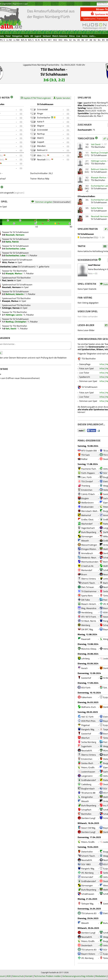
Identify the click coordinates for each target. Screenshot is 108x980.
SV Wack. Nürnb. (89, 621)
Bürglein (85, 498)
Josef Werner (94, 265)
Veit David (96, 144)
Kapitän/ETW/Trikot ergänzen (37, 98)
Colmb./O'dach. (88, 494)
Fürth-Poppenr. (88, 473)
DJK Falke (86, 600)
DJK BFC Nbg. (87, 629)
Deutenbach (87, 945)
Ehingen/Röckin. (89, 549)
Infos (102, 364)
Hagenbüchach (88, 528)
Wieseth (85, 541)
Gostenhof (86, 678)
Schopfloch (86, 810)
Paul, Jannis (8, 280)
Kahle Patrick (97, 208)
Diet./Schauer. (88, 587)
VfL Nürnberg (87, 873)
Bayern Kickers (88, 954)
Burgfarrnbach (88, 788)
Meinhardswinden (90, 562)
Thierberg (86, 486)
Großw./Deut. (87, 519)
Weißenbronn (87, 503)
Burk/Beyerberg (89, 532)
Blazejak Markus (99, 177)
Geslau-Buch (87, 763)
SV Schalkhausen (54, 74)
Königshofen (87, 797)
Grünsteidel (42, 109)
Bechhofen (86, 814)
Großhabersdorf (89, 780)
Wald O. (41, 138)
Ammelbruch (87, 553)
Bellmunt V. (42, 150)
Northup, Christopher (16, 322)
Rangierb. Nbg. (88, 729)
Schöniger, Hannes (11, 308)
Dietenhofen (87, 852)
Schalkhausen (88, 894)
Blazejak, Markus (14, 273)
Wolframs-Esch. (89, 707)
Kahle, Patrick (12, 242)
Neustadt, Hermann (15, 235)
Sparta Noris (87, 595)
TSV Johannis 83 (89, 913)
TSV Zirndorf (87, 481)
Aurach (84, 668)
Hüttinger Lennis (99, 161)
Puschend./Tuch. (89, 469)
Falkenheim (87, 697)
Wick (39, 155)
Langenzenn (87, 776)
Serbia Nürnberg (89, 742)
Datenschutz (18, 976)
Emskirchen (87, 490)
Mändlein (41, 146)
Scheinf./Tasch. (88, 583)
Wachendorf (87, 524)
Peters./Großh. (88, 767)
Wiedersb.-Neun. (89, 557)
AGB (9, 976)
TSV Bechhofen (53, 69)
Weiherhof (86, 515)
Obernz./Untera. (89, 579)
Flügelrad (85, 725)
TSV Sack (85, 455)
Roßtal (84, 459)
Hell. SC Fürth (87, 717)
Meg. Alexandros (89, 608)
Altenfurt (85, 738)
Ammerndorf (87, 877)
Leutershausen (88, 772)
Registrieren (17, 4)
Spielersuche (89, 19)
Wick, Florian (8, 262)
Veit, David (11, 328)
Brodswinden (87, 507)
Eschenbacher (44, 117)
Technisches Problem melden (47, 976)
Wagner (41, 126)
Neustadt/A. (87, 750)
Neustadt (41, 159)
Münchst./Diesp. (89, 649)
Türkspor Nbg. (87, 904)
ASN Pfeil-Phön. (89, 721)
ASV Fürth (86, 688)
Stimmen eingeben (44, 202)
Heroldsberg (87, 612)
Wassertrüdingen (89, 545)
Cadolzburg (86, 784)
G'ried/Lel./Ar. (87, 566)
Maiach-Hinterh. (89, 604)
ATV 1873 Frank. (89, 617)
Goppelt (41, 142)
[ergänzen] (19, 193)
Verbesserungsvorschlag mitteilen (78, 976)
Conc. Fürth (86, 477)
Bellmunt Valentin (99, 169)
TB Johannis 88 (88, 793)
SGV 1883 (86, 864)
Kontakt (29, 976)
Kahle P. (41, 122)
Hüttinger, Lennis (14, 315)
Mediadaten (101, 976)
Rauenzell (86, 639)
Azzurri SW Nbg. (88, 828)
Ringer (40, 113)
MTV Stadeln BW (89, 451)
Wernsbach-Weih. (90, 511)
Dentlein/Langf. (88, 818)
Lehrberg (85, 658)
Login (26, 4)
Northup (41, 134)
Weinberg (86, 625)
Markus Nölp (43, 179)
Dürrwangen (87, 536)
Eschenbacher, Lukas (16, 248)
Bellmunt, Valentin (15, 294)
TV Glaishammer (89, 591)
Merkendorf (87, 570)
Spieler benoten (63, 98)
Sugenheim (86, 746)
